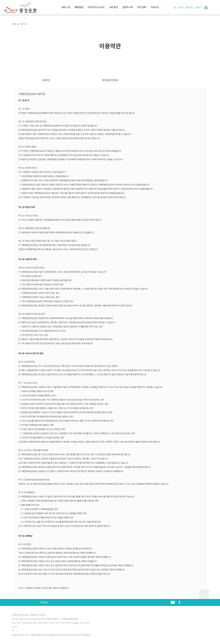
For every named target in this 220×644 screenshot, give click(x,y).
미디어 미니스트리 (96, 7)
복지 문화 (142, 7)
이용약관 (46, 80)
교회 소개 (66, 7)
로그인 (181, 8)
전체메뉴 (44, 602)
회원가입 (189, 8)
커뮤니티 (155, 7)
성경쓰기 (199, 8)
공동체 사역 (128, 7)
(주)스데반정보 (84, 635)
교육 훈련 (113, 7)
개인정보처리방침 (110, 80)
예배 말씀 (79, 7)
